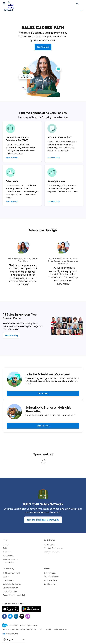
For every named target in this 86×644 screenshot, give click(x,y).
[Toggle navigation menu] (81, 10)
